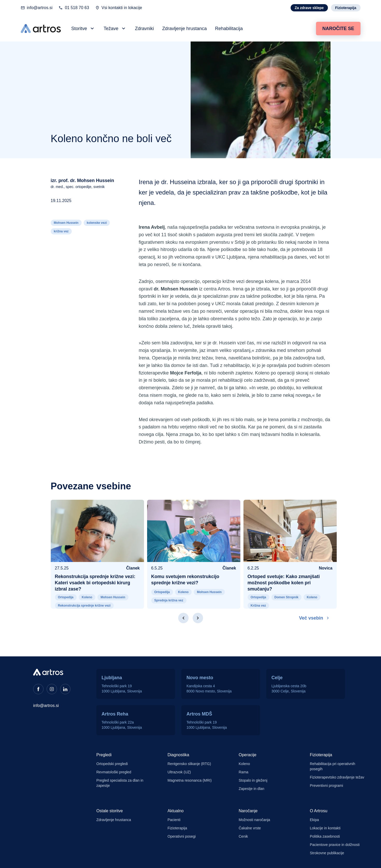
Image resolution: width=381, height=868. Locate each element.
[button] (83, 29)
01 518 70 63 (77, 8)
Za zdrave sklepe (309, 8)
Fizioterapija (346, 8)
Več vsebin (315, 618)
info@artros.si (40, 8)
